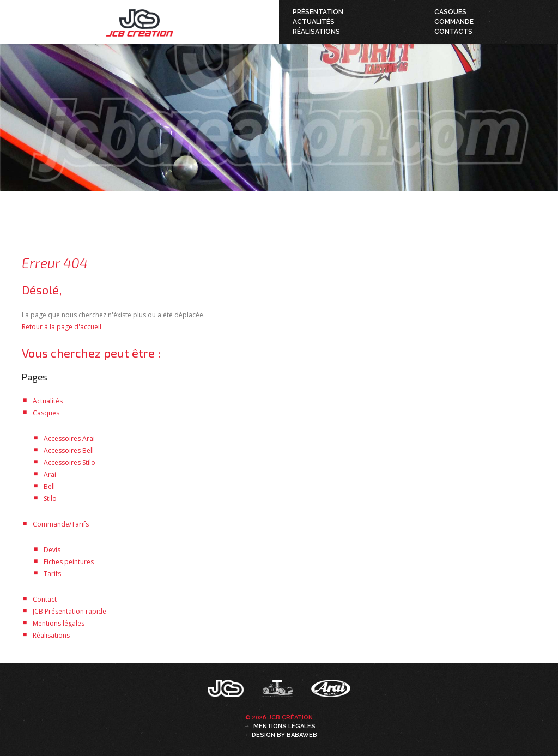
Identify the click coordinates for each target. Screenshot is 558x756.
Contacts (453, 32)
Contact (45, 599)
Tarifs (52, 574)
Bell (49, 486)
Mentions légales (59, 623)
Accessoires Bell (69, 450)
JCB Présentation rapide (69, 611)
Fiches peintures (69, 562)
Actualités (314, 22)
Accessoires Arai (69, 439)
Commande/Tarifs (61, 524)
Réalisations (316, 32)
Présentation (318, 12)
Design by (284, 735)
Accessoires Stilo (69, 462)
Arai (50, 474)
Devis (52, 550)
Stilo (50, 498)
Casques (450, 12)
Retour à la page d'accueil (62, 327)
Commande (454, 22)
